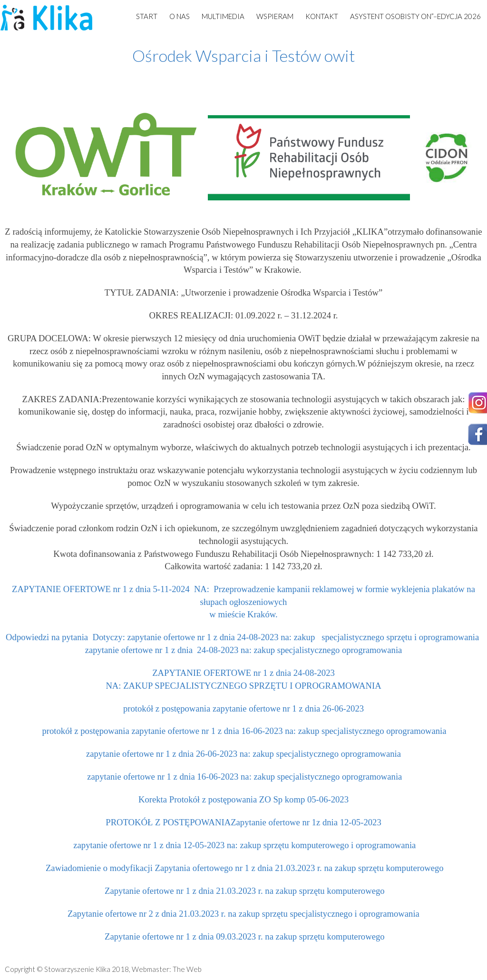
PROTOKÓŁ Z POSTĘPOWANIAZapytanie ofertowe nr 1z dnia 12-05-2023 (243, 822)
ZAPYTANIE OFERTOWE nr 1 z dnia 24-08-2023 (243, 673)
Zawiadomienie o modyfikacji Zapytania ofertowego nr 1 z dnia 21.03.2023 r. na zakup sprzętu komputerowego (243, 868)
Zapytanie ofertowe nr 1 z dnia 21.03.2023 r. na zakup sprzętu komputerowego (243, 891)
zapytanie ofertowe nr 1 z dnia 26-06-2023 (162, 754)
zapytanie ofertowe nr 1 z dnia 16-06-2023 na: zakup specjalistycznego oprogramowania (244, 777)
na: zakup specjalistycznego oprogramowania (320, 754)
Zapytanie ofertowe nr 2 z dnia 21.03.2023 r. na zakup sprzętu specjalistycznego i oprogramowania (243, 914)
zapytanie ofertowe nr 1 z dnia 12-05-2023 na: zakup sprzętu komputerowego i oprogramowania (244, 845)
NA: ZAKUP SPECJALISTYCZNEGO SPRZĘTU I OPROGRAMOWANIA (243, 686)
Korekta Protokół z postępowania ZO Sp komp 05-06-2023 (243, 799)
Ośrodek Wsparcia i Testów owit (243, 55)
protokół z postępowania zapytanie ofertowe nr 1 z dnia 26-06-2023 (243, 708)
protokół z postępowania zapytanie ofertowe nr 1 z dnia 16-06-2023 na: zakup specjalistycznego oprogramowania (244, 731)
